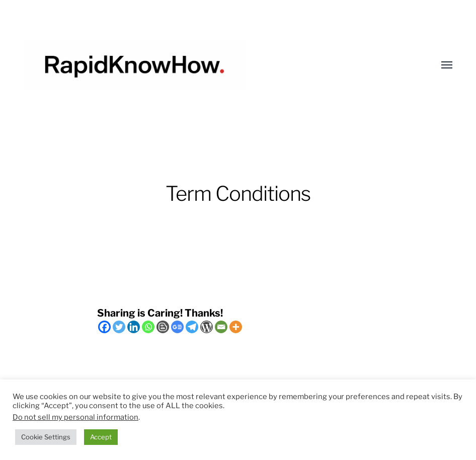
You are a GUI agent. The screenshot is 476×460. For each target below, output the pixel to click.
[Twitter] (119, 327)
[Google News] (177, 327)
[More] (236, 327)
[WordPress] (207, 327)
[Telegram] (192, 327)
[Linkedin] (134, 327)
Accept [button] (101, 437)
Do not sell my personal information (75, 417)
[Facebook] (104, 327)
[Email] (221, 327)
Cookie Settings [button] (46, 437)
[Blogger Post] (163, 327)
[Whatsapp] (148, 327)
